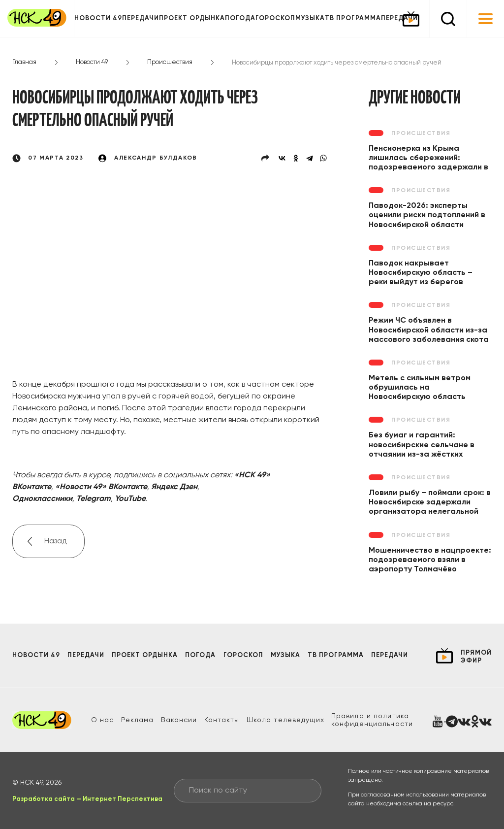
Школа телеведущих (285, 720)
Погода (240, 18)
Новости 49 (98, 18)
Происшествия (170, 62)
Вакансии (179, 720)
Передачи (141, 18)
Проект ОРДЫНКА (192, 18)
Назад (56, 541)
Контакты (222, 720)
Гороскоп (275, 18)
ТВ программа (353, 18)
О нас (103, 720)
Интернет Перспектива (123, 799)
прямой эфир (476, 657)
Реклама (138, 720)
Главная (24, 62)
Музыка (310, 18)
